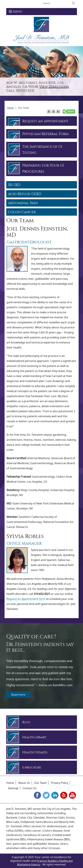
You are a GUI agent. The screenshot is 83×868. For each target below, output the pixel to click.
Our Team (40, 783)
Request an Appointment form (26, 599)
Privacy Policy (60, 783)
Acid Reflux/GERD (25, 194)
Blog (26, 722)
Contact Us (30, 788)
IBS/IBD (14, 185)
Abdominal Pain (23, 203)
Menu (15, 12)
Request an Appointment (45, 121)
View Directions (54, 87)
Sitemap (13, 788)
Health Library (34, 737)
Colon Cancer (22, 212)
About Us (24, 783)
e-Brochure (32, 767)
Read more (18, 695)
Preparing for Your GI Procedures (43, 168)
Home (10, 783)
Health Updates (35, 752)
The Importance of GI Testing (42, 150)
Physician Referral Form (45, 134)
